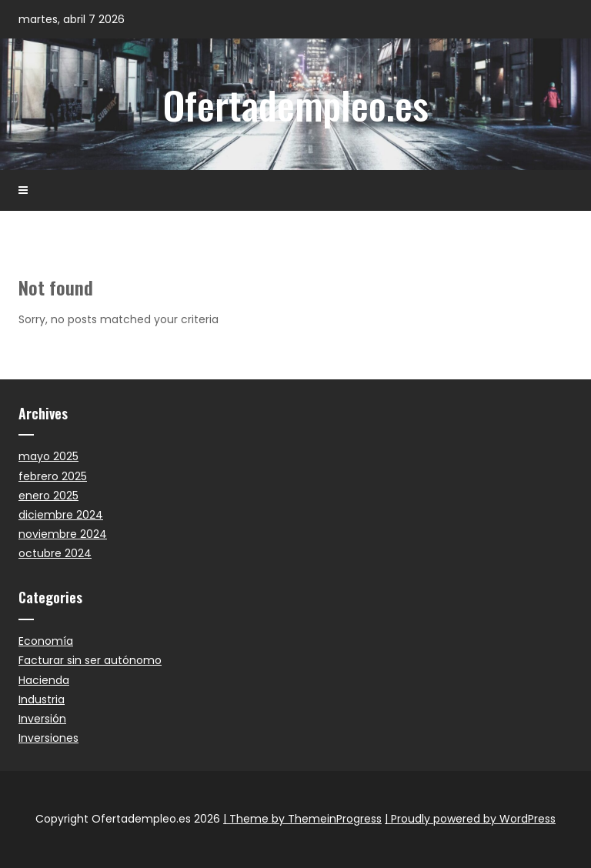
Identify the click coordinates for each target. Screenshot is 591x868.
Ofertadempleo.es (296, 104)
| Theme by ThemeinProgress (302, 819)
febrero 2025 (53, 476)
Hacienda (44, 680)
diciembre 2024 (61, 515)
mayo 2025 (48, 456)
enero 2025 (48, 496)
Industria (42, 699)
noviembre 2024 (63, 534)
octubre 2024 (55, 553)
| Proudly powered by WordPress (470, 819)
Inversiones (48, 738)
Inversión (42, 719)
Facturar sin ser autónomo (90, 660)
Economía (46, 641)
